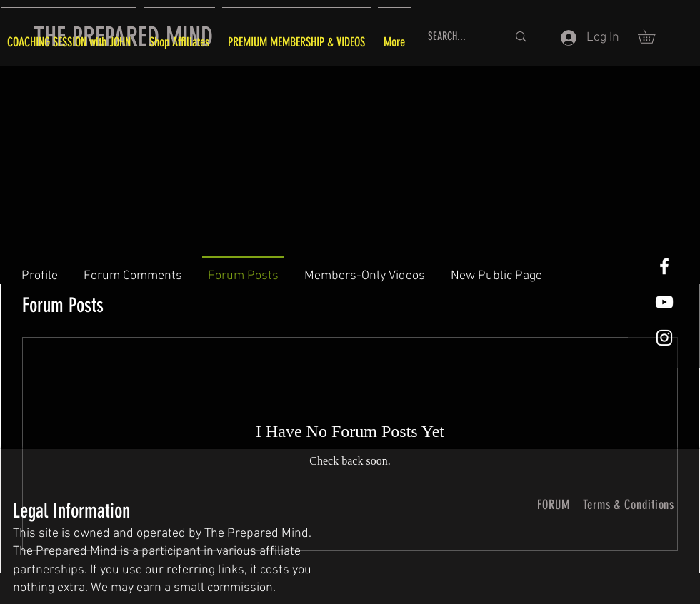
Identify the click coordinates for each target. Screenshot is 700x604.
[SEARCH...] (457, 37)
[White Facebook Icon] (664, 266)
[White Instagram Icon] (664, 338)
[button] (653, 36)
